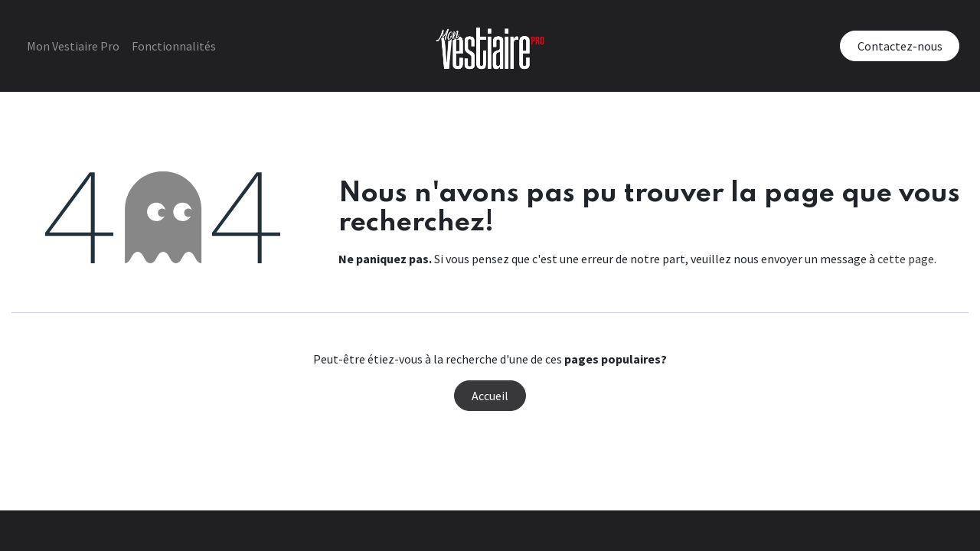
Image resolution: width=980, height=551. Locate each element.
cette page (906, 259)
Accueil (490, 396)
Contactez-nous (893, 46)
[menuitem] (79, 46)
